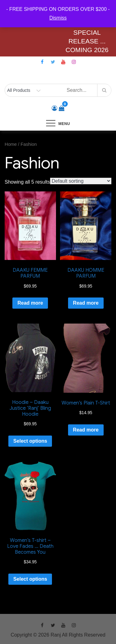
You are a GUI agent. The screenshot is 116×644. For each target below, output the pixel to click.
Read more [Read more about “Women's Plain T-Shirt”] (86, 430)
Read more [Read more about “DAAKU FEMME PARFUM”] (30, 303)
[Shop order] (81, 181)
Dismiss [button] (58, 18)
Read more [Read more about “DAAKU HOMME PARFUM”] (86, 303)
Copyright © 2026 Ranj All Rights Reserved (58, 635)
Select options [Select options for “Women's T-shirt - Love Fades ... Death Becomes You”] (30, 579)
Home (11, 144)
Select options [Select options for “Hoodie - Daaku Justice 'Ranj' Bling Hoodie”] (30, 441)
